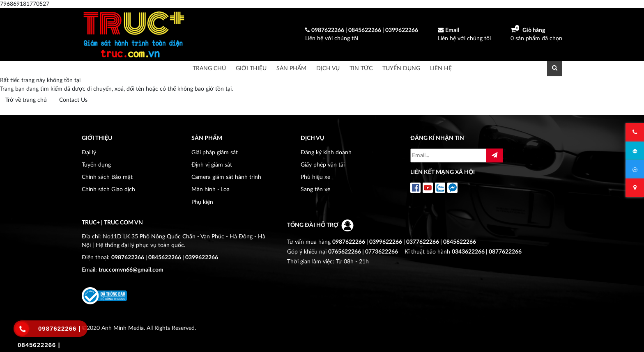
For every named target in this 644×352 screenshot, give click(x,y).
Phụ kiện (202, 202)
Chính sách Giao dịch (108, 189)
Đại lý (89, 152)
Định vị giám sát (212, 165)
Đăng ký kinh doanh (326, 152)
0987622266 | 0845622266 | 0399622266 (165, 257)
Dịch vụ (328, 68)
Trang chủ (209, 68)
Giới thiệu (251, 68)
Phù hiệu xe (315, 177)
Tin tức (361, 68)
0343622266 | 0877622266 (487, 252)
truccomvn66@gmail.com (131, 270)
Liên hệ (441, 68)
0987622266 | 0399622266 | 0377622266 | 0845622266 (404, 242)
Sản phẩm (291, 68)
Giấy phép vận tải (323, 165)
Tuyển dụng (401, 68)
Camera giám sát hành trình (226, 177)
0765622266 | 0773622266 (363, 252)
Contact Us (73, 100)
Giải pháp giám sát (215, 152)
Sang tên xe (315, 189)
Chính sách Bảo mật (107, 177)
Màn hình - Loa (210, 189)
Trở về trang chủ (26, 100)
